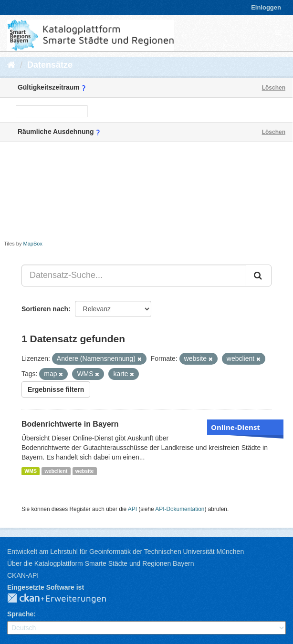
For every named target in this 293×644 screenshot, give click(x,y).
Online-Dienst (235, 427)
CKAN (64, 599)
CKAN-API (23, 575)
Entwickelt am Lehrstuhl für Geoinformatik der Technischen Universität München (126, 552)
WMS (31, 471)
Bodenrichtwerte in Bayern (70, 424)
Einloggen (266, 7)
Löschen (274, 88)
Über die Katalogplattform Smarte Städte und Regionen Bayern (100, 563)
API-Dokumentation (180, 509)
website (85, 471)
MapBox (33, 244)
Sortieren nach (45, 309)
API (132, 509)
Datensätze (50, 65)
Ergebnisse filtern (56, 389)
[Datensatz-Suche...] (134, 276)
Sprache (20, 614)
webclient (56, 471)
